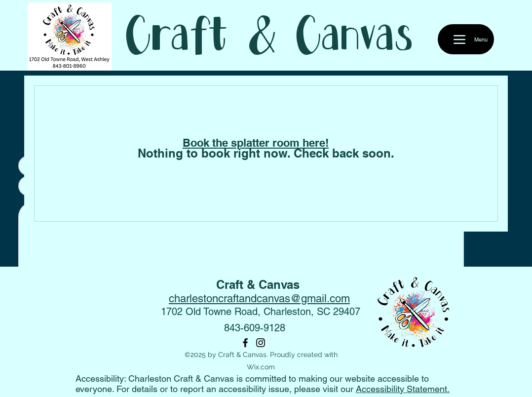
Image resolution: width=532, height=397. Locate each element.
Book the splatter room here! (256, 143)
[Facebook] (245, 343)
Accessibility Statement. (403, 389)
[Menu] (466, 39)
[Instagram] (261, 343)
